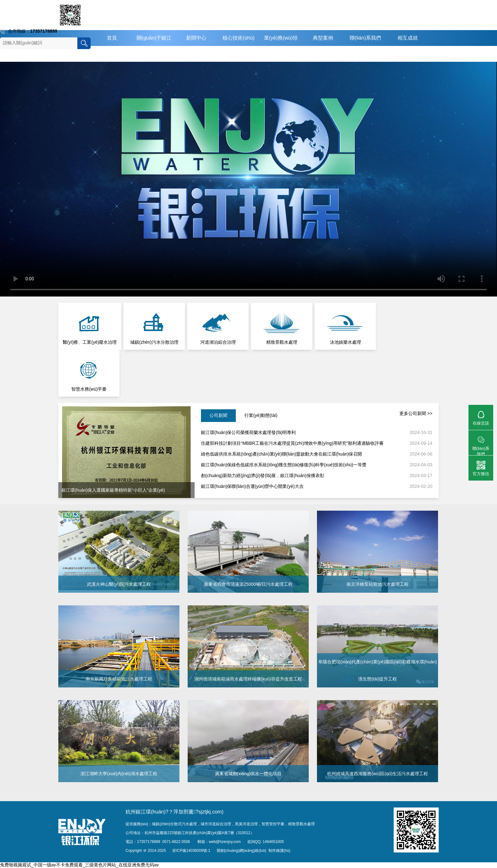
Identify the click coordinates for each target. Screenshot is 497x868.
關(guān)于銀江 (154, 38)
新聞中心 (196, 38)
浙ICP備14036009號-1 (191, 851)
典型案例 (323, 38)
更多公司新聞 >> (416, 413)
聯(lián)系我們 (365, 38)
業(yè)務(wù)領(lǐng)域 (281, 46)
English (323, 54)
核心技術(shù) (238, 38)
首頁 (112, 38)
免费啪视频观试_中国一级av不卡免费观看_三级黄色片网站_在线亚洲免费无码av (79, 865)
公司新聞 (218, 415)
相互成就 (408, 38)
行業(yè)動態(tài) (261, 415)
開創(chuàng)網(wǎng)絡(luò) (242, 851)
